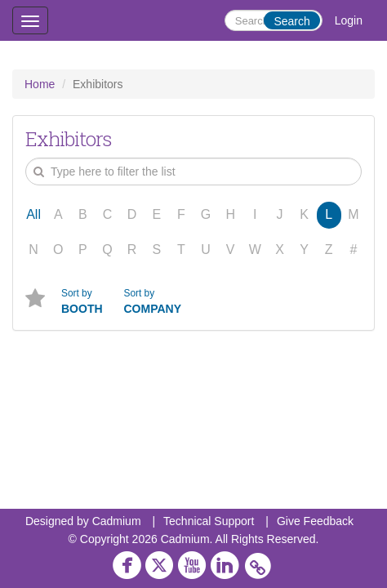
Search (291, 21)
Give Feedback (315, 521)
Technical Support (209, 521)
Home (40, 84)
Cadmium (117, 521)
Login (349, 20)
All (33, 214)
